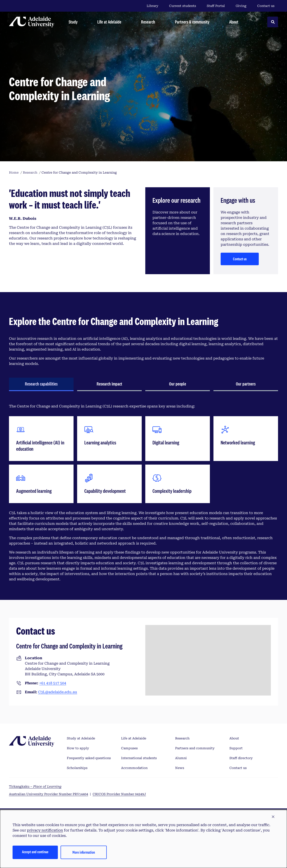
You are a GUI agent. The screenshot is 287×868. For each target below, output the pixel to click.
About (234, 738)
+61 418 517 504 (53, 683)
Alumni (181, 758)
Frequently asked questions (89, 758)
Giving (241, 6)
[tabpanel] (143, 493)
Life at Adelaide (134, 738)
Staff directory (241, 758)
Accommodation (134, 768)
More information (84, 852)
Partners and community (195, 748)
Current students (183, 6)
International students (139, 758)
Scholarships (77, 768)
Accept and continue (35, 852)
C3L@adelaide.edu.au (58, 692)
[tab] (41, 384)
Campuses (129, 748)
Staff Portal (216, 6)
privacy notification (45, 830)
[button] (273, 817)
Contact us (266, 6)
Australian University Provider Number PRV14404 (49, 794)
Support (236, 748)
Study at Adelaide (81, 738)
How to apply (78, 748)
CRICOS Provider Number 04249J (119, 794)
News (180, 768)
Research (182, 738)
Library (152, 6)
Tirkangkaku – (35, 786)
